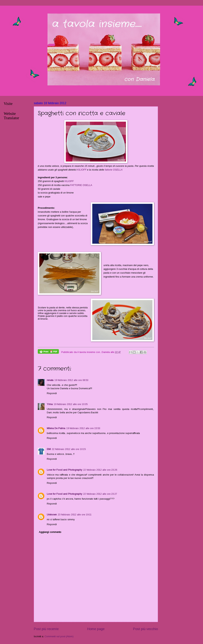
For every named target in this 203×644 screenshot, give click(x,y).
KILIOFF (82, 170)
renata (50, 380)
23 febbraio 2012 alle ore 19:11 (75, 515)
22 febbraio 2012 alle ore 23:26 (100, 470)
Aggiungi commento (50, 532)
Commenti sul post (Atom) (59, 636)
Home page (96, 629)
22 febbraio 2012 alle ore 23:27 (100, 494)
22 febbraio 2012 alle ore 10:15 (69, 449)
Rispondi (52, 393)
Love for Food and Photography (64, 470)
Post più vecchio (145, 629)
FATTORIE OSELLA (81, 185)
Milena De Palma (56, 428)
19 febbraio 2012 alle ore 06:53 (71, 380)
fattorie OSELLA (114, 170)
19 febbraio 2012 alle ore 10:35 (71, 404)
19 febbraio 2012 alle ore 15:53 (83, 428)
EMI (49, 449)
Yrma (50, 404)
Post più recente (46, 629)
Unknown (52, 515)
